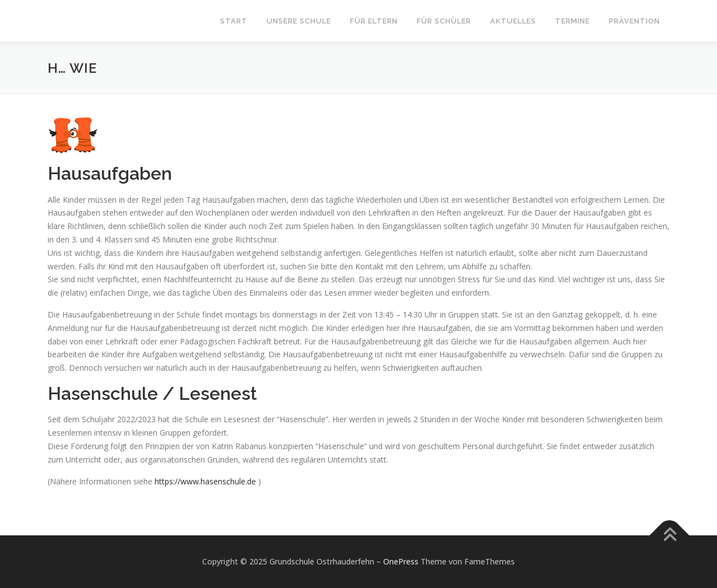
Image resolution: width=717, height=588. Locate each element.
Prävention (634, 21)
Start (234, 21)
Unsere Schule (299, 21)
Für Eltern (374, 21)
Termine (572, 21)
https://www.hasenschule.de (205, 481)
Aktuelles (513, 21)
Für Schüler (444, 21)
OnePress (401, 561)
